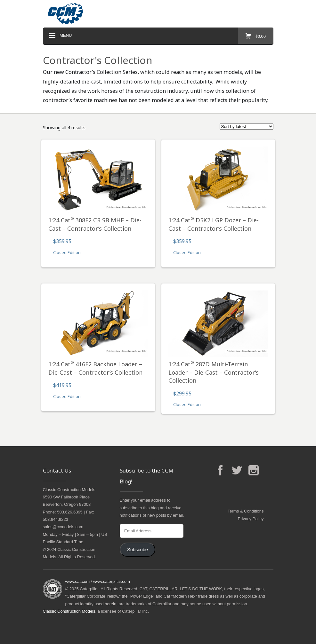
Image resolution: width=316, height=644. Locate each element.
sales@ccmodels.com (63, 527)
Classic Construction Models (69, 611)
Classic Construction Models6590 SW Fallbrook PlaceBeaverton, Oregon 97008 (69, 497)
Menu (60, 36)
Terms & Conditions (246, 511)
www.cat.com (78, 581)
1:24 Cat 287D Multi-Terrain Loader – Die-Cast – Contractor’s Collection (214, 372)
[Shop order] (247, 127)
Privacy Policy (251, 519)
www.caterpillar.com (112, 581)
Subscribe (138, 550)
